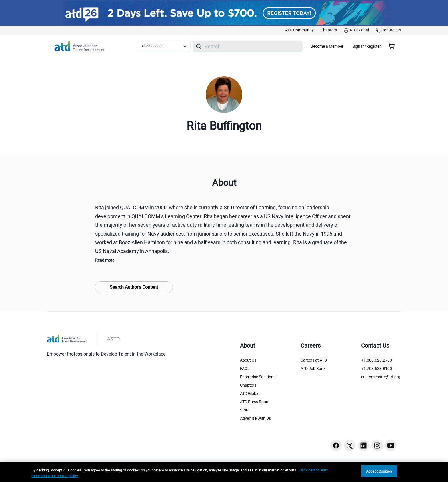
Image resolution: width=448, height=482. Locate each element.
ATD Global (250, 393)
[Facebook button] (336, 445)
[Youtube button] (391, 445)
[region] (224, 472)
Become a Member (344, 46)
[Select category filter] (167, 46)
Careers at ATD (314, 360)
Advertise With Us (255, 418)
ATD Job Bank (313, 369)
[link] (299, 30)
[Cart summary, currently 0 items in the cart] (393, 46)
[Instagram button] (377, 445)
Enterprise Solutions (258, 377)
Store (245, 410)
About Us (248, 360)
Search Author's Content (134, 287)
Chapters (248, 385)
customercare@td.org (381, 377)
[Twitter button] (350, 445)
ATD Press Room (255, 402)
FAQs (245, 369)
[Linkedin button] (363, 445)
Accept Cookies (379, 471)
